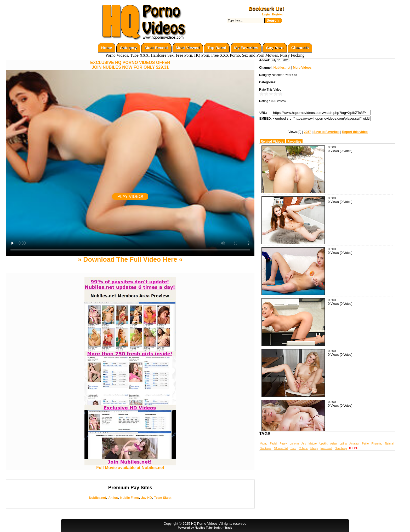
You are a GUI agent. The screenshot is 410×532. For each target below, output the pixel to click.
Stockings (266, 448)
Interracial (326, 448)
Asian (334, 444)
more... (355, 448)
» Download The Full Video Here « (130, 259)
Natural (389, 444)
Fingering (377, 444)
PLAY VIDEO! (130, 197)
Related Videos (272, 142)
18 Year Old (281, 448)
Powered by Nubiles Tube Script (200, 528)
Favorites (294, 142)
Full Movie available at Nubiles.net (130, 466)
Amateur (354, 444)
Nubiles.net (98, 498)
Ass (304, 444)
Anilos (113, 498)
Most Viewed (188, 48)
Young (264, 444)
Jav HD (147, 498)
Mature (313, 444)
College (303, 448)
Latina (343, 444)
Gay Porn (275, 48)
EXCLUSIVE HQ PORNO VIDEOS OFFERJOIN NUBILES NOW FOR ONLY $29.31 (130, 65)
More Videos (302, 68)
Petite (365, 444)
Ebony (314, 448)
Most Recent (156, 48)
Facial (273, 444)
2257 (307, 132)
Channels (300, 48)
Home (107, 48)
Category (128, 48)
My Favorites (246, 48)
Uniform (294, 444)
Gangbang (341, 448)
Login (266, 14)
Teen (293, 448)
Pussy (283, 444)
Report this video (355, 132)
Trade (228, 528)
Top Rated (217, 48)
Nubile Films (130, 498)
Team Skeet (163, 498)
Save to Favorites (326, 132)
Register (278, 14)
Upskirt (323, 444)
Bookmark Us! (266, 9)
